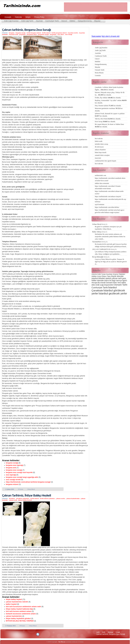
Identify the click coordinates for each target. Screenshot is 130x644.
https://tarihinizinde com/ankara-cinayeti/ (108, 196)
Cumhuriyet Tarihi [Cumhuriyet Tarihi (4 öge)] (100, 288)
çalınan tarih (13, 500)
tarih (98, 632)
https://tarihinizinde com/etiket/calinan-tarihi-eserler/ (109, 193)
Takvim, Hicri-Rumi (108, 119)
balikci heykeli (11, 604)
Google (118, 632)
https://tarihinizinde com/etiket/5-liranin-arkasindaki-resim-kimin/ (108, 187)
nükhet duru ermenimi (102, 183)
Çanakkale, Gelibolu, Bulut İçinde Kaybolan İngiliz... (109, 88)
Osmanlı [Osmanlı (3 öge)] (109, 283)
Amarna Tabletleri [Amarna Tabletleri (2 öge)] (119, 274)
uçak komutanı (100, 204)
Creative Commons (5, 634)
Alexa (9, 634)
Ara (124, 17)
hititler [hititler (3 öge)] (94, 280)
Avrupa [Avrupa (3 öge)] (94, 283)
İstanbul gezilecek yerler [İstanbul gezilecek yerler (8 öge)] (113, 293)
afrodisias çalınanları (23, 498)
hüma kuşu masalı (101, 152)
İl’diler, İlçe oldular (108, 98)
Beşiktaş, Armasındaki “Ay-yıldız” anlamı (111, 102)
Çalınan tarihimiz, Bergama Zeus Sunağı (27, 30)
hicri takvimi (99, 164)
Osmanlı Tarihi (100, 70)
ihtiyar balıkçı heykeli (25, 500)
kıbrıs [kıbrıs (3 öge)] (107, 280)
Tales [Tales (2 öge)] (109, 276)
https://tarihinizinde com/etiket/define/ (107, 207)
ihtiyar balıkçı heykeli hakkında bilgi (19, 609)
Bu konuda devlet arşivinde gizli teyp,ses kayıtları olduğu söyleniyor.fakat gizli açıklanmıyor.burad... (111, 245)
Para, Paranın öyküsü (108, 106)
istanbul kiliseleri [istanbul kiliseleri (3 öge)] (98, 278)
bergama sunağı (20, 33)
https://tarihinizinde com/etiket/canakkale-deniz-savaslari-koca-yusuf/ (110, 179)
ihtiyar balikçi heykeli (14, 599)
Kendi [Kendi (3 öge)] (103, 283)
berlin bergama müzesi (34, 33)
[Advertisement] (96, 7)
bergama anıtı (11, 468)
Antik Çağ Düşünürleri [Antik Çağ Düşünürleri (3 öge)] (104, 285)
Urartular (98, 75)
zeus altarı (61, 34)
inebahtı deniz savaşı (101, 144)
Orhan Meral (31, 489)
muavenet (98, 158)
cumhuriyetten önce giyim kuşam (105, 161)
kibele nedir (99, 141)
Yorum (21, 489)
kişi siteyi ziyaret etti (111, 36)
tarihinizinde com (100, 175)
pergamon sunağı (43, 34)
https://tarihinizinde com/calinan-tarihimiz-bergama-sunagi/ (28, 482)
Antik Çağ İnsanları (11, 21)
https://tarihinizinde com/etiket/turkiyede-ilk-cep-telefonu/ (111, 200)
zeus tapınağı (11, 475)
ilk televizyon (99, 147)
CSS (25, 634)
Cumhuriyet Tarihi (52, 21)
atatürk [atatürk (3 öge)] (108, 278)
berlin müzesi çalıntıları (47, 498)
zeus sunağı (69, 34)
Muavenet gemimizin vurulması (109, 110)
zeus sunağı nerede (13, 480)
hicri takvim (99, 139)
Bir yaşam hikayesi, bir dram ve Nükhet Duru (109, 126)
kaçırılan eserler (73, 33)
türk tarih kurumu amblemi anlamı (19, 611)
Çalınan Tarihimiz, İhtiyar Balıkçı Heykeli (27, 495)
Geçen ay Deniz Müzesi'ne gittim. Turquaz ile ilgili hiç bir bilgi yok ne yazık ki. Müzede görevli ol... (111, 262)
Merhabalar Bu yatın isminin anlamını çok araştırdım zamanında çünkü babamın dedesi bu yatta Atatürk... (110, 237)
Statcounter (96, 36)
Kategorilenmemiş (85, 21)
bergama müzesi (12, 484)
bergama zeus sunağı (14, 470)
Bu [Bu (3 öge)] (99, 283)
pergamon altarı (32, 34)
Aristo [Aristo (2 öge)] (99, 276)
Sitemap (110, 632)
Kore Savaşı (105, 122)
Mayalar (97, 21)
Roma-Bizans (99, 73)
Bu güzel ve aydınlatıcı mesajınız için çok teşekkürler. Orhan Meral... (108, 228)
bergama (12, 33)
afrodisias (12, 498)
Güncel (64, 21)
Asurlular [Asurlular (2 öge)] (109, 274)
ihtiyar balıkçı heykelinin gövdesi (18, 619)
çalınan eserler (61, 498)
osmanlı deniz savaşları (102, 155)
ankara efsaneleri (100, 150)
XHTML (16, 634)
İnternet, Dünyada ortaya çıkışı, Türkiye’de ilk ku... (110, 94)
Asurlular (39, 21)
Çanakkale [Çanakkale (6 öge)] (97, 290)
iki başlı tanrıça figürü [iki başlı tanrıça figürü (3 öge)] (118, 280)
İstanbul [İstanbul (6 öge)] (112, 287)
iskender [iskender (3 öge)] (100, 280)
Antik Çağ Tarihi (27, 21)
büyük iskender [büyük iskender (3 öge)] (117, 276)
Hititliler (72, 21)
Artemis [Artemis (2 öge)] (94, 274)
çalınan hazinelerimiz (73, 498)
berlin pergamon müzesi (59, 33)
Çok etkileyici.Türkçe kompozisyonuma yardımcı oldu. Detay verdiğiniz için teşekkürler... (111, 253)
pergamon (22, 34)
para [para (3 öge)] (124, 278)
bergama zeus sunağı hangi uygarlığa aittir (22, 477)
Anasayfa (8, 17)
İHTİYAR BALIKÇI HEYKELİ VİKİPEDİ (20, 621)
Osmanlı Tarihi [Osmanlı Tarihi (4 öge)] (121, 285)
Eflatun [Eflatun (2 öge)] (104, 276)
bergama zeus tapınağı (14, 465)
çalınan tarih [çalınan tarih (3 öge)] (117, 278)
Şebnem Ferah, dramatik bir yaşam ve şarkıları (110, 115)
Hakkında (18, 17)
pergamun (53, 34)
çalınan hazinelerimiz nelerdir (17, 602)
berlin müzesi (46, 33)
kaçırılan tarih (14, 34)
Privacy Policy (39, 17)
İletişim (28, 17)
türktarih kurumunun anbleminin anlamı (21, 614)
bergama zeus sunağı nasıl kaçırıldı (19, 472)
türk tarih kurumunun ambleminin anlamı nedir (23, 607)
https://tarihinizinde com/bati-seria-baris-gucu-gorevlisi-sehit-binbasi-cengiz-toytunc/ (110, 211)
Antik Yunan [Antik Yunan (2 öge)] (101, 274)
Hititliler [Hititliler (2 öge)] (94, 276)
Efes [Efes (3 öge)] (115, 283)
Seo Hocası (62, 642)
